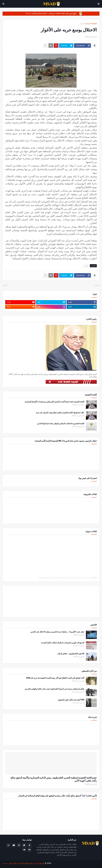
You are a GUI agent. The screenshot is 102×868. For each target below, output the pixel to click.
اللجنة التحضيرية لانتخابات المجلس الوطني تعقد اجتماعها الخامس (61, 424)
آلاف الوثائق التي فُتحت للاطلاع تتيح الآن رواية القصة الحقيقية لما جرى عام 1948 (55, 678)
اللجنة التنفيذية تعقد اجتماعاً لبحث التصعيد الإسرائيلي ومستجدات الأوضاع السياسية (55, 402)
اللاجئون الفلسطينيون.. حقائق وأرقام (71, 654)
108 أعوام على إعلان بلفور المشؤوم (71, 700)
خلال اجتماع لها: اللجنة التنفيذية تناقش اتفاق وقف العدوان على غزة (60, 413)
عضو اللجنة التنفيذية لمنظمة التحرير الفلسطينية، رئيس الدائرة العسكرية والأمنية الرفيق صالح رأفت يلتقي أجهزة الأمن (54, 779)
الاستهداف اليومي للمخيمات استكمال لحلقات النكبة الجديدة (63, 643)
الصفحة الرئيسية (91, 23)
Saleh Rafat (93, 578)
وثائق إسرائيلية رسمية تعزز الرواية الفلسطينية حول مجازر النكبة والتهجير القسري (55, 689)
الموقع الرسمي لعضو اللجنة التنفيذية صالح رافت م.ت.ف (23, 863)
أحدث (96, 285)
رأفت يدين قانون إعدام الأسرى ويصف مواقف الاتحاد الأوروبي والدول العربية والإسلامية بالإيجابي (64, 578)
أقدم (5, 285)
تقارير (82, 23)
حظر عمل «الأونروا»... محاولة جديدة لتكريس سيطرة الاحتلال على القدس (57, 632)
